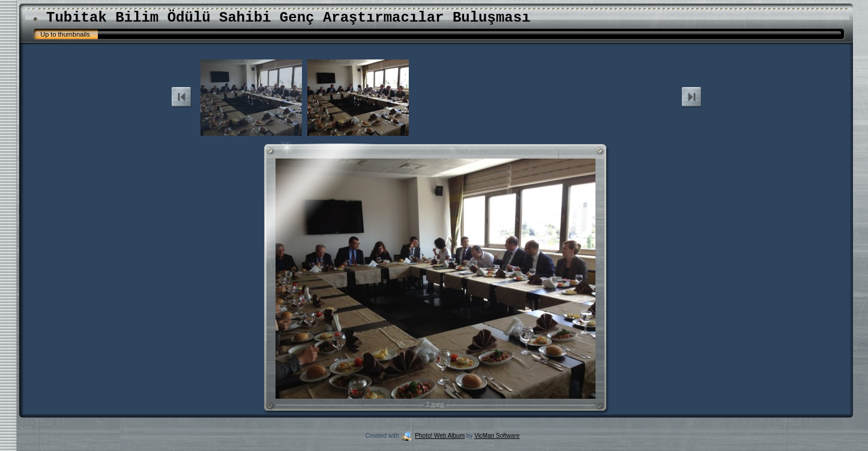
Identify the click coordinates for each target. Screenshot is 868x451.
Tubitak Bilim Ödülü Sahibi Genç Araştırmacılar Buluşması (288, 18)
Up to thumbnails (65, 34)
